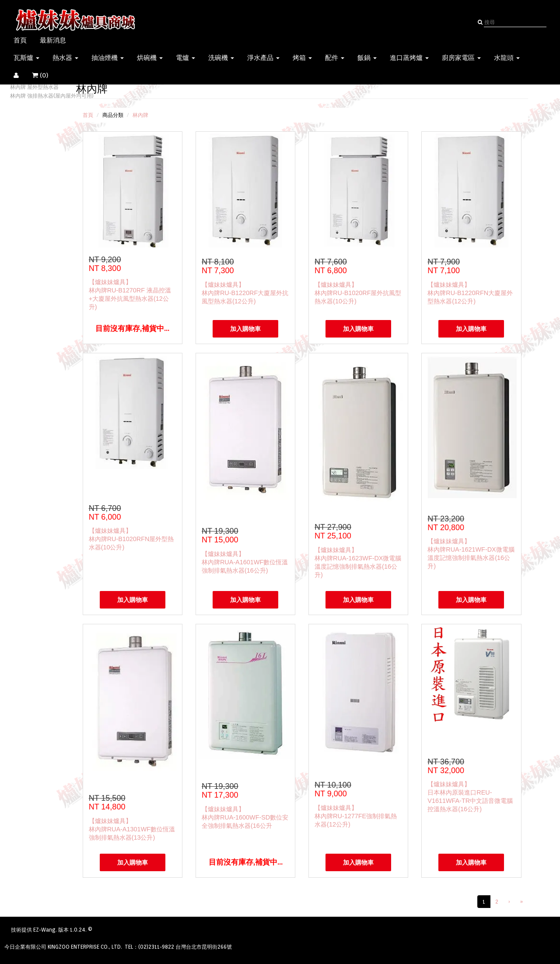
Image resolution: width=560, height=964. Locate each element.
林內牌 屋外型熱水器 (34, 87)
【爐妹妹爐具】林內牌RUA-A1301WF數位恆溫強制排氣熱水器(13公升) (132, 829)
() (45, 75)
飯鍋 (367, 58)
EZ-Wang (44, 930)
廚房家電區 (461, 58)
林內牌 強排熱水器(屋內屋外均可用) (52, 96)
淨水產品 (263, 58)
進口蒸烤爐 (409, 58)
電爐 (185, 58)
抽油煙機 (108, 58)
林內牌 (140, 115)
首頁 (20, 40)
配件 (335, 58)
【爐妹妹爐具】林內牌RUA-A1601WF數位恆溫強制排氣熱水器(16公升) (245, 562)
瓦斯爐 (26, 58)
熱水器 (65, 58)
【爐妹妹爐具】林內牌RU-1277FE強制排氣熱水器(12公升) (356, 816)
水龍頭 (507, 58)
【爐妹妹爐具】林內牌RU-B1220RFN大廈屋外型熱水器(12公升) (470, 293)
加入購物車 (245, 329)
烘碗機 (150, 58)
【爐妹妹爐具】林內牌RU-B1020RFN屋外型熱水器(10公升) (131, 539)
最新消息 (53, 40)
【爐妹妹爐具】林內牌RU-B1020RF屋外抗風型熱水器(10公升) (358, 293)
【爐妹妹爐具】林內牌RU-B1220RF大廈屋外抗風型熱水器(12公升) (245, 293)
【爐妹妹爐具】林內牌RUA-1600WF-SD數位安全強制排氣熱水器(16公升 (245, 817)
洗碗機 (221, 58)
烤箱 (302, 58)
